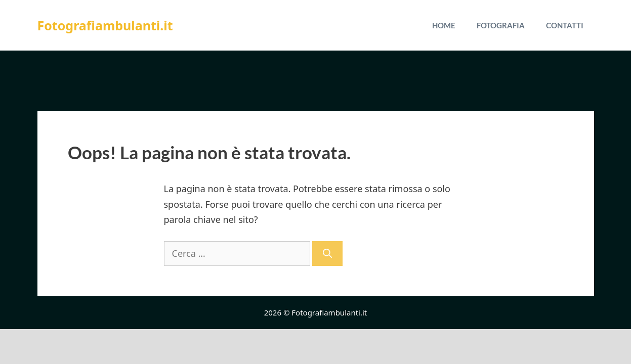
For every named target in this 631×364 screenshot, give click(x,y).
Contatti (565, 25)
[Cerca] (327, 254)
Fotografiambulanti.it (105, 25)
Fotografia (501, 25)
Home (444, 25)
